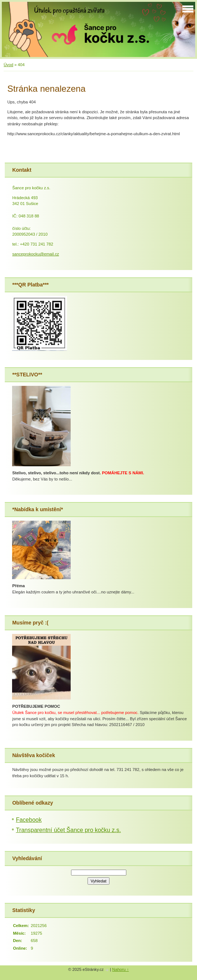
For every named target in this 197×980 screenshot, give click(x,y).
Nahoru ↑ (120, 969)
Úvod (8, 65)
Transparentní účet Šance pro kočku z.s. (68, 830)
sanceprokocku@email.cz (36, 254)
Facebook (29, 820)
